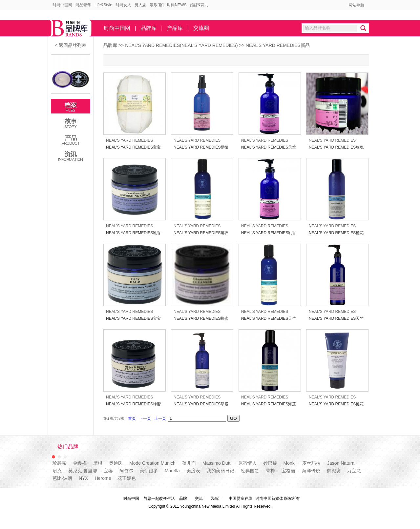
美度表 (193, 471)
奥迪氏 (116, 463)
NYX (84, 478)
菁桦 (270, 471)
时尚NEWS (177, 5)
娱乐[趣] (157, 5)
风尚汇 (216, 498)
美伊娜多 (149, 471)
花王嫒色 (127, 478)
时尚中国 (131, 498)
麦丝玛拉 (311, 463)
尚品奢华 (83, 5)
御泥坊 (334, 471)
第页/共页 (114, 418)
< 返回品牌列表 (71, 45)
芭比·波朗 (62, 478)
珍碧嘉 (59, 463)
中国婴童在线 (241, 498)
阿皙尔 (126, 471)
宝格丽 (288, 471)
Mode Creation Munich (152, 463)
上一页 (160, 418)
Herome (103, 478)
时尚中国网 (62, 5)
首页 (132, 418)
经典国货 (250, 471)
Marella (172, 471)
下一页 (145, 418)
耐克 (57, 471)
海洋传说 (311, 471)
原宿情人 (247, 463)
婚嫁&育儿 (199, 5)
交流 (199, 498)
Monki (290, 463)
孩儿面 (189, 463)
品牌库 (149, 28)
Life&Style (103, 5)
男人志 (140, 5)
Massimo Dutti (217, 463)
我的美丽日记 (220, 471)
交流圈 (201, 28)
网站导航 (356, 5)
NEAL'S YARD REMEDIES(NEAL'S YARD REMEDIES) (182, 45)
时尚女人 (123, 5)
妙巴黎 (270, 463)
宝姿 (108, 471)
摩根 (98, 463)
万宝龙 (354, 471)
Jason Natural (341, 463)
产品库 (175, 28)
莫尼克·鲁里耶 (83, 471)
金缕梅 (80, 463)
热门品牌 (68, 447)
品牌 (183, 498)
